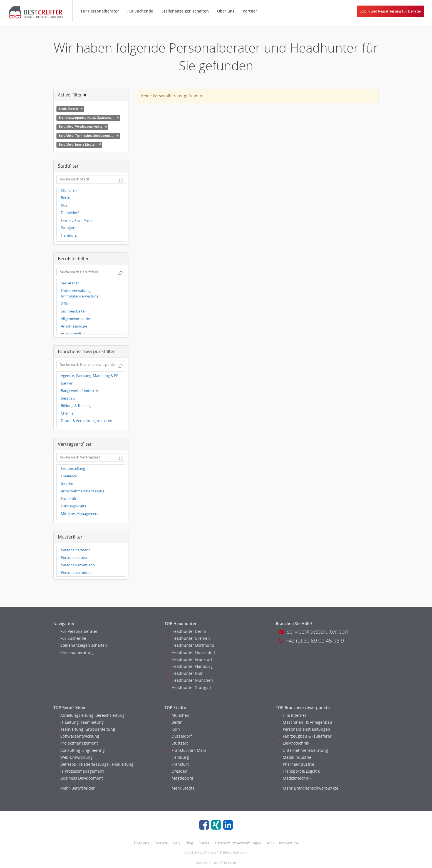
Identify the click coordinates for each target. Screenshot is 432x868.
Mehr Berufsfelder (75, 788)
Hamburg (69, 235)
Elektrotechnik (294, 743)
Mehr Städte (181, 788)
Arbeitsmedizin (73, 334)
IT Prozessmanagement (80, 771)
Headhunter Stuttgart (189, 687)
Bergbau (68, 398)
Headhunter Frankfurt (190, 659)
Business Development (80, 778)
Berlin (66, 198)
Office (66, 304)
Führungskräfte (74, 506)
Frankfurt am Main (76, 220)
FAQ (177, 843)
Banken (67, 383)
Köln (65, 205)
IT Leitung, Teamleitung (80, 722)
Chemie (67, 413)
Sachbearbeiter (73, 311)
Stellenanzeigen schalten (185, 11)
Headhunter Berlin (187, 631)
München (69, 190)
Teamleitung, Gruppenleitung (86, 729)
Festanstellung (73, 469)
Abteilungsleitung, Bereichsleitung (90, 715)
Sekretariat (70, 283)
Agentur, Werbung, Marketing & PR (90, 376)
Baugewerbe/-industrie (80, 391)
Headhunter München (190, 680)
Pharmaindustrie (296, 764)
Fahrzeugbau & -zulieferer (305, 736)
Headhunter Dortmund (191, 645)
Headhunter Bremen (189, 638)
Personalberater (74, 558)
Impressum (289, 843)
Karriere (161, 843)
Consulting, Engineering (80, 750)
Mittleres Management (80, 514)
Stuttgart (68, 228)
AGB (270, 843)
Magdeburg (180, 778)
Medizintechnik (295, 778)
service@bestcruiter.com (314, 632)
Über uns (226, 11)
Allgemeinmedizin (75, 319)
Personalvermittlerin (78, 565)
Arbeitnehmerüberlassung (83, 491)
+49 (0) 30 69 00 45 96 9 (311, 641)
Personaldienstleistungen (304, 729)
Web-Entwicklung (74, 757)
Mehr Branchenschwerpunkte (308, 788)
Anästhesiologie (74, 326)
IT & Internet (292, 715)
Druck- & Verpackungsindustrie (86, 421)
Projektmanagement (77, 743)
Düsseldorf (70, 213)
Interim (67, 484)
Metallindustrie (295, 757)
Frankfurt (178, 764)
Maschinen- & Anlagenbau (305, 722)
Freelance (69, 476)
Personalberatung (75, 652)
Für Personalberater (100, 11)
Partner (250, 11)
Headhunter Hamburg (190, 666)
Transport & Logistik (299, 771)
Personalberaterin (76, 550)
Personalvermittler (76, 573)
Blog (189, 843)
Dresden (177, 771)
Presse (204, 843)
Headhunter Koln (185, 673)
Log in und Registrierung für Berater (390, 11)
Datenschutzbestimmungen (238, 843)
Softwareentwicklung (78, 736)
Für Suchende (140, 11)
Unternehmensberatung (303, 750)
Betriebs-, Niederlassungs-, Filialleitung (95, 764)
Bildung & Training (76, 406)
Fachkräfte (70, 499)
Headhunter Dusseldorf (191, 652)
